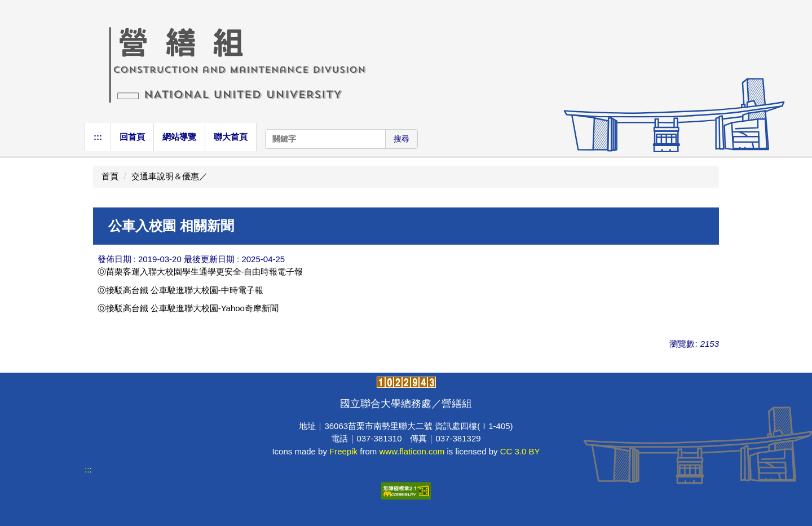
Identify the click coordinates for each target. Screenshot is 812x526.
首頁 (110, 176)
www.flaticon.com (412, 451)
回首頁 (132, 137)
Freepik (343, 451)
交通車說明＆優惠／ (169, 176)
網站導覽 (179, 137)
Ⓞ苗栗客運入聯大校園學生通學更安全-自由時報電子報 (200, 271)
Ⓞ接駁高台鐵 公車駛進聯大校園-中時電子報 (180, 290)
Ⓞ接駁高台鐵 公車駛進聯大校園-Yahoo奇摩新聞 (188, 308)
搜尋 (401, 139)
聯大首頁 (231, 137)
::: (98, 137)
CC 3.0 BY (520, 451)
